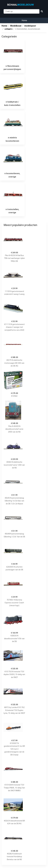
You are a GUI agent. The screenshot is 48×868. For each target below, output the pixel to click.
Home (24, 20)
